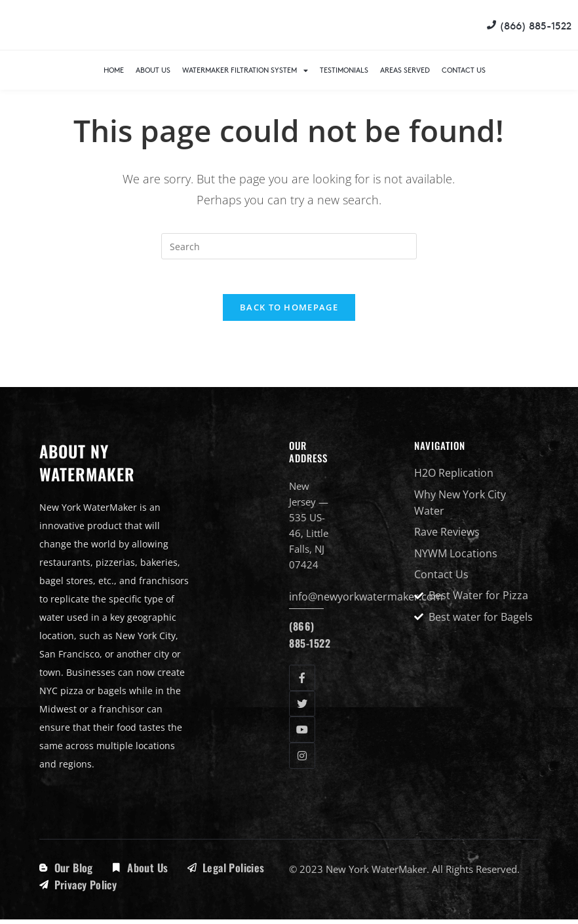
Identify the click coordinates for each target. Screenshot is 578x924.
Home (114, 70)
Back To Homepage (289, 312)
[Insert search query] (289, 246)
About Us (153, 70)
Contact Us (464, 70)
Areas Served (405, 70)
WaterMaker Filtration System (245, 70)
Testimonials (344, 70)
